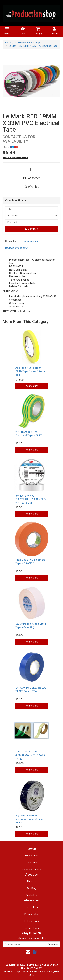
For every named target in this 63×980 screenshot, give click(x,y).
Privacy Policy (32, 914)
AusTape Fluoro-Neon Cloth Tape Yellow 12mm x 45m (31, 371)
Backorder (32, 178)
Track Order (32, 863)
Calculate (32, 229)
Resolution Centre (32, 870)
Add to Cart (32, 386)
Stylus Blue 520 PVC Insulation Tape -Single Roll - (29, 819)
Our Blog (32, 888)
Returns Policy (32, 921)
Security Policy (32, 928)
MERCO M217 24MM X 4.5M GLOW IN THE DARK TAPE (30, 755)
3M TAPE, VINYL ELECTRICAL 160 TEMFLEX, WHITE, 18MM (31, 499)
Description (11, 241)
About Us (32, 881)
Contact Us (32, 895)
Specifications (30, 241)
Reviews (16, 248)
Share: (12, 147)
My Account (32, 856)
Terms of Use (32, 907)
